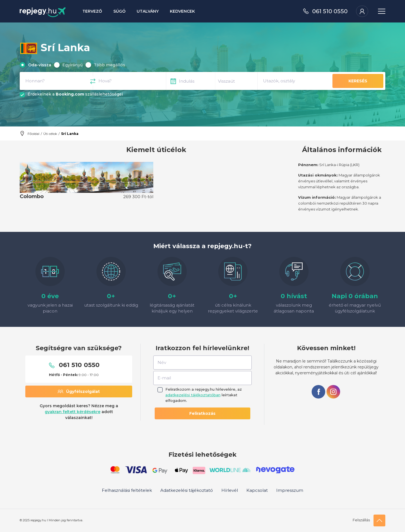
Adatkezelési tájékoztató (187, 490)
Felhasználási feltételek (127, 490)
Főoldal (33, 134)
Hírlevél (230, 490)
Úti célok (50, 134)
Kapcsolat (257, 490)
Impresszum (290, 490)
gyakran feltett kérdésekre (73, 412)
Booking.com (70, 94)
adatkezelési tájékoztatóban (193, 395)
